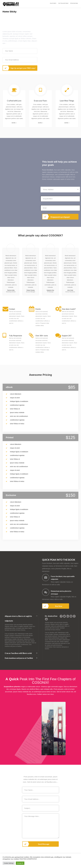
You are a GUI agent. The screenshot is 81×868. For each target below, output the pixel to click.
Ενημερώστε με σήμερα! (56, 217)
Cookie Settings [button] (9, 863)
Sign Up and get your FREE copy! (19, 68)
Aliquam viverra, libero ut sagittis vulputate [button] (18, 618)
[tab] (21, 618)
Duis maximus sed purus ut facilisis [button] (19, 658)
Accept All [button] (20, 863)
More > (14, 123)
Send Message (36, 844)
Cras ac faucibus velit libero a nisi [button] (18, 653)
